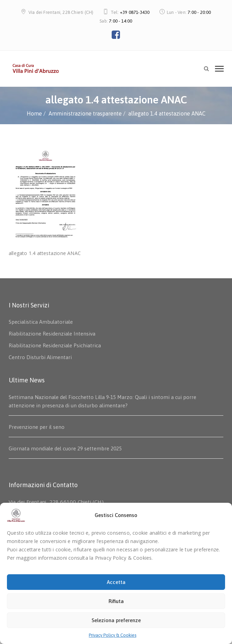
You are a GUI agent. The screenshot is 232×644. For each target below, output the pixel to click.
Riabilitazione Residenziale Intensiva (52, 334)
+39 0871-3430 (135, 12)
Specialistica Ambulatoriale (41, 322)
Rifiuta (116, 601)
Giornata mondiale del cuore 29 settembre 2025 (65, 448)
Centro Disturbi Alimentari (40, 357)
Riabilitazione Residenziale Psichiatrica (55, 345)
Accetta (116, 582)
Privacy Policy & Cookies (113, 635)
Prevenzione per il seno (37, 427)
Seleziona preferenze (116, 620)
